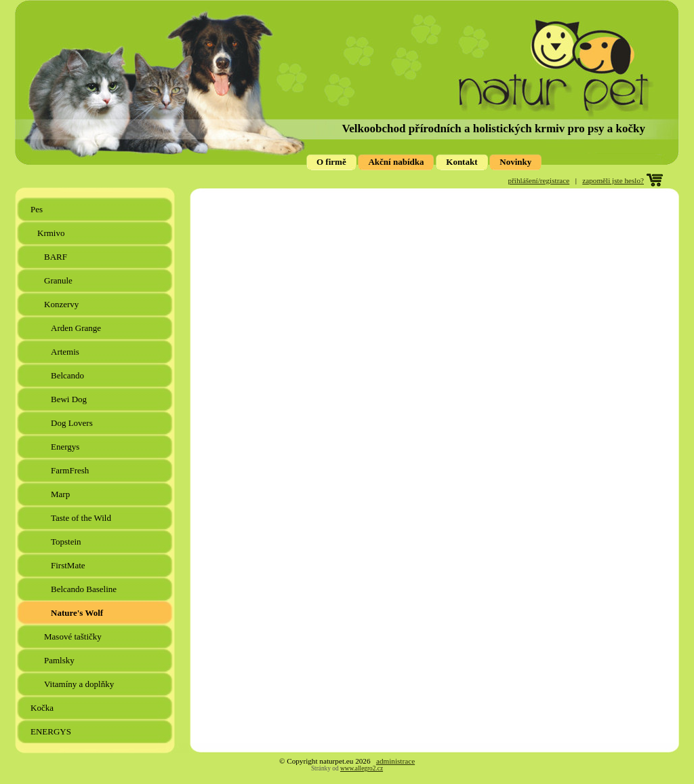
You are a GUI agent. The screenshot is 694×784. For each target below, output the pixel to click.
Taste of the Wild (82, 518)
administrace (395, 761)
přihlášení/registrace (539, 180)
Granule (59, 280)
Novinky (515, 162)
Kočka (43, 708)
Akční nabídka (396, 162)
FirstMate (69, 565)
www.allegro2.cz (362, 768)
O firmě (331, 162)
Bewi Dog (70, 399)
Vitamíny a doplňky (80, 684)
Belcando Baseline (85, 589)
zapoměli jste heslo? (613, 180)
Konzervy (63, 304)
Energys (66, 447)
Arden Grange (77, 328)
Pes (38, 209)
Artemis (66, 352)
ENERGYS (52, 731)
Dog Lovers (73, 423)
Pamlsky (60, 660)
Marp (61, 494)
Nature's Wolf (78, 613)
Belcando (68, 375)
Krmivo (52, 233)
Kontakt (462, 162)
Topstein (67, 542)
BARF (57, 257)
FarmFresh (71, 470)
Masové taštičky (74, 636)
